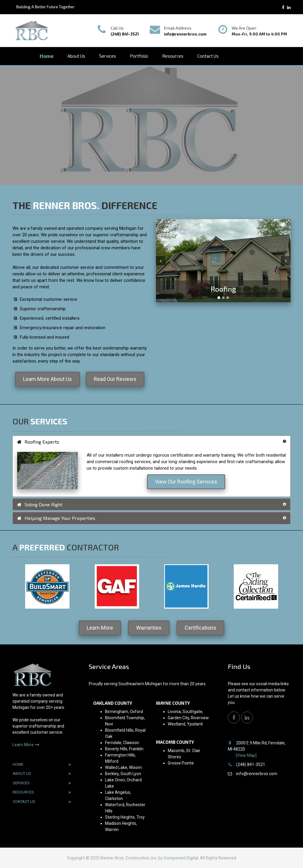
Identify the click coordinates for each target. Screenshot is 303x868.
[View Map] (246, 755)
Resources (23, 792)
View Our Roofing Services (186, 482)
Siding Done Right (40, 504)
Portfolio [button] (139, 56)
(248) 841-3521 (125, 34)
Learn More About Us (47, 379)
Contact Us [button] (208, 56)
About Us (22, 774)
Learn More (100, 628)
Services (21, 783)
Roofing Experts (38, 442)
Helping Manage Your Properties (56, 518)
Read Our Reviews (115, 379)
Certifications (200, 628)
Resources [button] (173, 56)
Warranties (149, 628)
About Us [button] (76, 56)
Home (47, 56)
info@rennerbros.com (185, 34)
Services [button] (108, 56)
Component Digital (181, 858)
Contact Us (24, 802)
